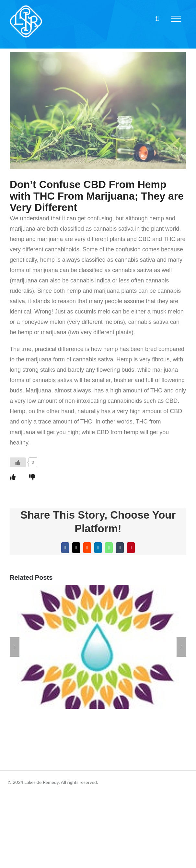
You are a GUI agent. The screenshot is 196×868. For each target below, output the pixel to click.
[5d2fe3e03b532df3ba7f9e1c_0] (98, 110)
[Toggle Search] (157, 18)
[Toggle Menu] (176, 19)
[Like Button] (18, 462)
